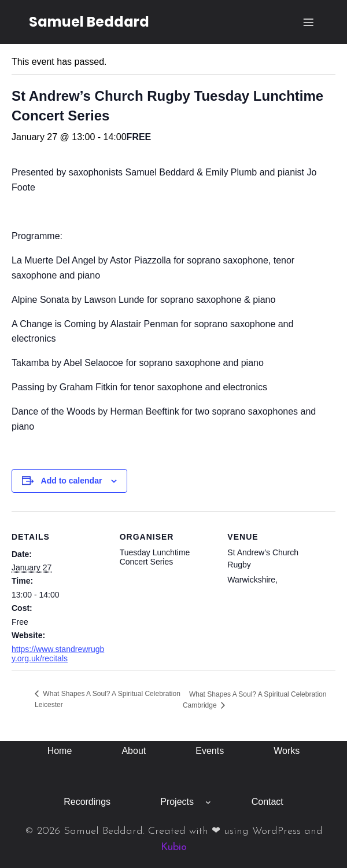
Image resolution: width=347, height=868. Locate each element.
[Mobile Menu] (308, 22)
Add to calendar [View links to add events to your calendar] (72, 481)
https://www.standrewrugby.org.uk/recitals (58, 654)
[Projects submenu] (208, 802)
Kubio (174, 847)
